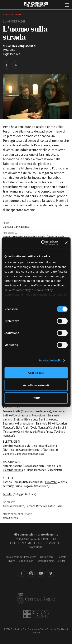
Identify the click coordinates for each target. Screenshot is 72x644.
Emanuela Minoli (45, 423)
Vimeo (51, 573)
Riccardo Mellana (13, 470)
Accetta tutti (36, 373)
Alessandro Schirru (35, 237)
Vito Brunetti (11, 446)
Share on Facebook (7, 65)
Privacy (11, 561)
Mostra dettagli (49, 360)
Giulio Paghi (22, 428)
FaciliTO (8, 494)
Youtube (41, 573)
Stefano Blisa (22, 419)
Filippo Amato (45, 432)
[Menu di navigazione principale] (67, 5)
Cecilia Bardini (58, 428)
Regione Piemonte (36, 614)
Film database (13, 14)
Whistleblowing (46, 561)
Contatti (62, 557)
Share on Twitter (16, 65)
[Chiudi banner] (66, 243)
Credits (62, 561)
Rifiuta (36, 398)
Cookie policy (26, 561)
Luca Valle (51, 482)
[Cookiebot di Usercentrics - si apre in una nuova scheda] (43, 243)
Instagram (31, 573)
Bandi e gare (47, 557)
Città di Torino (36, 599)
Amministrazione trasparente (21, 557)
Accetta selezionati (36, 385)
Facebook (21, 573)
